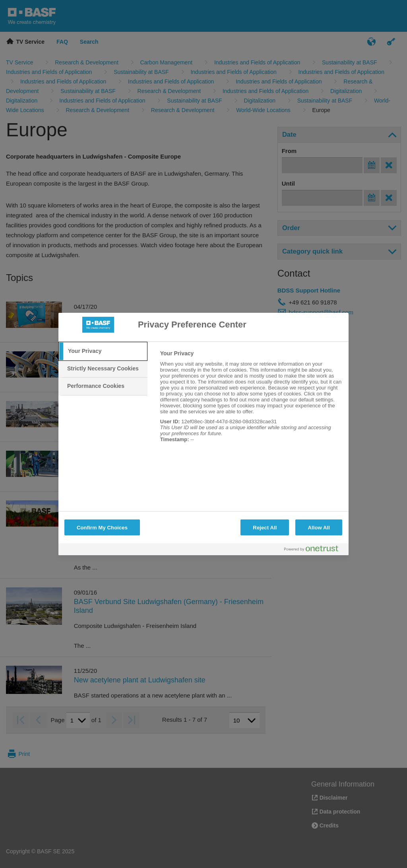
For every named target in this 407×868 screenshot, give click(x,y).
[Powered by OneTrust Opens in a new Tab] (314, 550)
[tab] (103, 351)
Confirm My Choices (102, 528)
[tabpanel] (251, 401)
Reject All (265, 528)
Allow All (319, 528)
